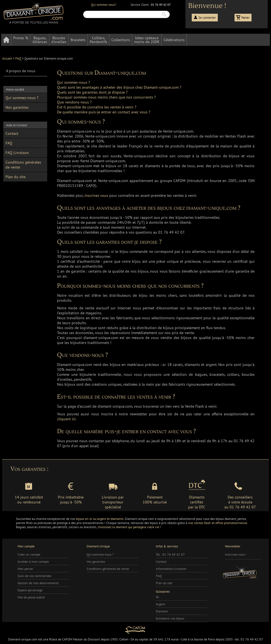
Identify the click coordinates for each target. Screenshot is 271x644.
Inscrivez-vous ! (236, 554)
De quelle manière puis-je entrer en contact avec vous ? (104, 112)
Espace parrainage (30, 590)
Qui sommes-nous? (104, 5)
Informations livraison (171, 569)
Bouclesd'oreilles (59, 40)
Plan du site (15, 177)
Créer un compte (29, 554)
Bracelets (78, 40)
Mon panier (25, 569)
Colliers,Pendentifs (98, 40)
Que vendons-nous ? (74, 102)
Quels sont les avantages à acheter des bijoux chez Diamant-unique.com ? (119, 87)
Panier (245, 18)
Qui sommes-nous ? (22, 98)
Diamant (162, 611)
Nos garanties (17, 107)
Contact (12, 133)
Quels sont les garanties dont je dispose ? (92, 92)
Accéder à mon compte (33, 562)
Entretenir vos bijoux (170, 618)
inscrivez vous (96, 195)
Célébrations (174, 40)
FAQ (9, 143)
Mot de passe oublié (31, 597)
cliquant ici (66, 419)
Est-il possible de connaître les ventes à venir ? (97, 107)
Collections (121, 40)
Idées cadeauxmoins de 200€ (147, 40)
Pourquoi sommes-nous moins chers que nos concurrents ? (106, 97)
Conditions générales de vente (23, 165)
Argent (160, 604)
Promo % (21, 38)
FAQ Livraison (17, 153)
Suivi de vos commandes (34, 576)
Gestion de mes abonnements (38, 583)
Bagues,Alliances (40, 40)
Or (157, 597)
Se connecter (207, 18)
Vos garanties (96, 562)
